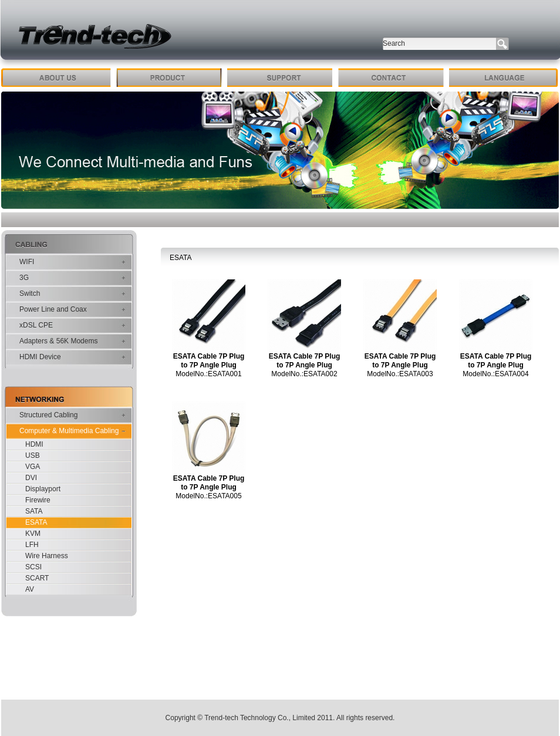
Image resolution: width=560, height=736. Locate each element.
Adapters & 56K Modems (58, 341)
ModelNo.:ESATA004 (495, 374)
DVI (31, 478)
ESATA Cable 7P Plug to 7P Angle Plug (209, 361)
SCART (37, 578)
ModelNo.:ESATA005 (208, 496)
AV (30, 589)
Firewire (38, 500)
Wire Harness (47, 556)
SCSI (33, 567)
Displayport (43, 489)
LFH (32, 545)
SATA (34, 511)
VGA (33, 467)
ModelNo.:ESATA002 (304, 374)
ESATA (36, 522)
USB (33, 455)
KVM (33, 534)
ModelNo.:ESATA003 (400, 374)
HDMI (34, 444)
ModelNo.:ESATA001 (208, 374)
